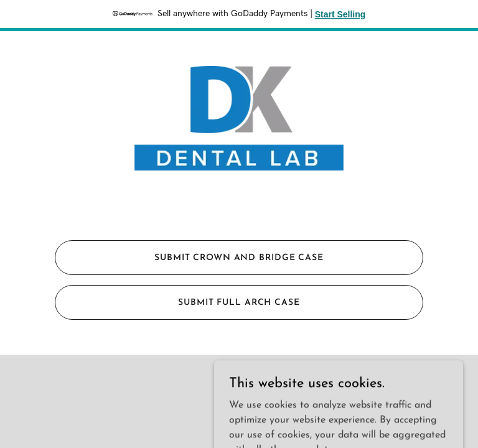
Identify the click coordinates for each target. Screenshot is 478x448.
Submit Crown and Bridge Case (239, 258)
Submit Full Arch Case (239, 303)
